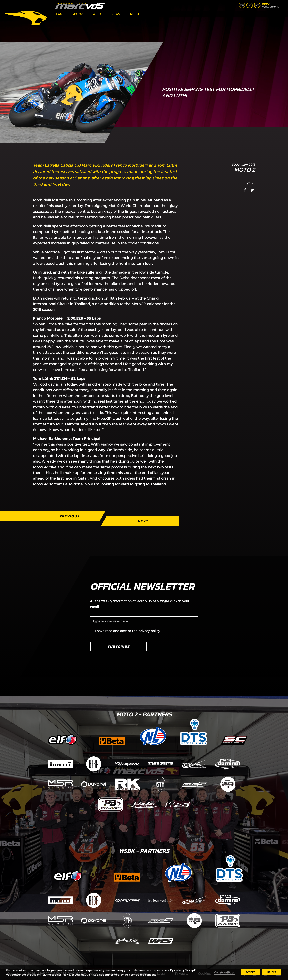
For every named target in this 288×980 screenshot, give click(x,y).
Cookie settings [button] (224, 972)
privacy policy (149, 631)
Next (143, 521)
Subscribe (118, 646)
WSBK (97, 14)
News (116, 14)
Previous (69, 516)
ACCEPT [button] (250, 972)
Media (135, 14)
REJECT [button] (272, 972)
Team (58, 14)
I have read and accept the (127, 631)
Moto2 (77, 14)
